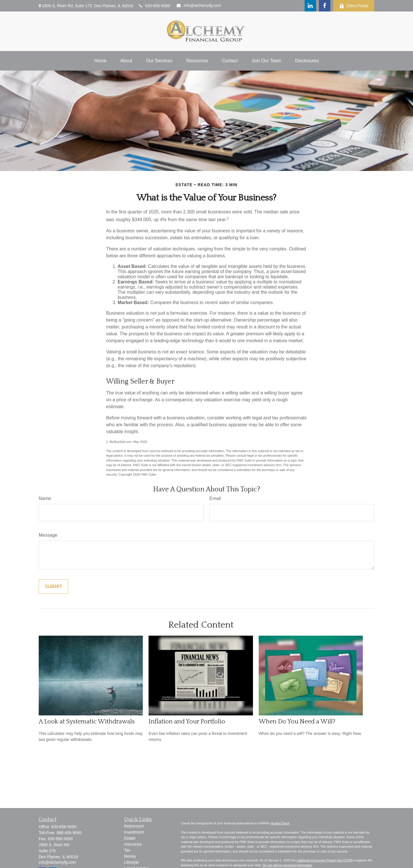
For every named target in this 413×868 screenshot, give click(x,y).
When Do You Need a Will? (297, 722)
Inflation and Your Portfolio (187, 722)
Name (45, 498)
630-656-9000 (155, 6)
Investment (134, 832)
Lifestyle (132, 862)
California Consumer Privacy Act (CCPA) (325, 860)
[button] (100, 61)
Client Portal (354, 6)
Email (215, 498)
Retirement (134, 826)
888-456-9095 (69, 833)
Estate (130, 838)
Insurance (133, 844)
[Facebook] (325, 6)
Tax (127, 850)
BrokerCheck (280, 823)
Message (48, 535)
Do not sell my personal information (287, 865)
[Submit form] (53, 587)
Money (130, 856)
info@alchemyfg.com (199, 5)
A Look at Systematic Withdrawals (87, 722)
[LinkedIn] (310, 6)
